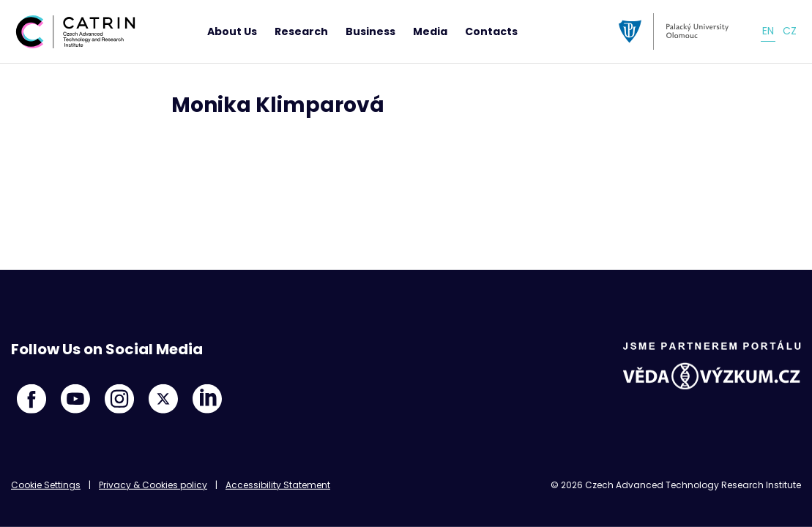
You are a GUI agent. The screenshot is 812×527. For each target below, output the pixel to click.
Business (370, 31)
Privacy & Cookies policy (153, 485)
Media (430, 31)
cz (790, 31)
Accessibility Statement (278, 485)
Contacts (491, 31)
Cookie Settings (46, 485)
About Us (232, 31)
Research (301, 31)
